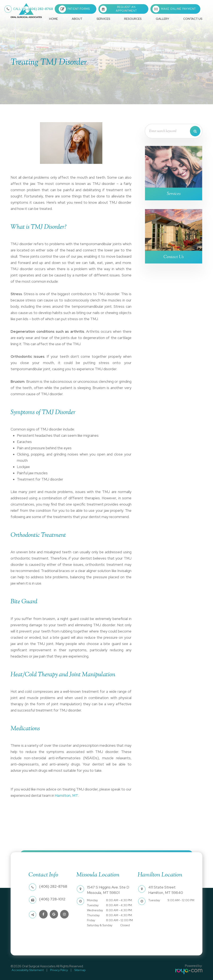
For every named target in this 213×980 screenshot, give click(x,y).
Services (174, 194)
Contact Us (193, 19)
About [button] (77, 19)
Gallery (162, 19)
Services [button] (103, 19)
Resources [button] (133, 19)
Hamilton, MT (66, 796)
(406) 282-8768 (33, 9)
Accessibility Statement (27, 970)
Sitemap (75, 970)
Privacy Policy (56, 970)
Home (53, 19)
